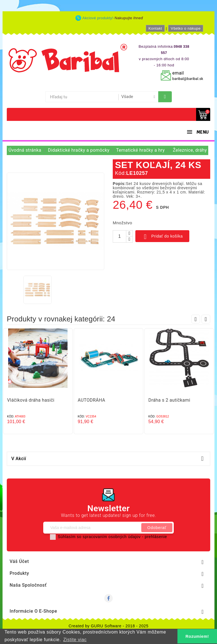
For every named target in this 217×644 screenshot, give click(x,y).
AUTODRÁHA (91, 400)
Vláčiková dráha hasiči (31, 400)
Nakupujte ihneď (129, 18)
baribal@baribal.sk (188, 79)
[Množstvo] (120, 236)
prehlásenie (156, 537)
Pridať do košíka (162, 237)
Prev (196, 319)
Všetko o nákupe (186, 28)
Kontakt (155, 28)
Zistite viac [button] (75, 640)
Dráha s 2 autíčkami (169, 400)
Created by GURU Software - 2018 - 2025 (109, 626)
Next (206, 319)
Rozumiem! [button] (197, 636)
